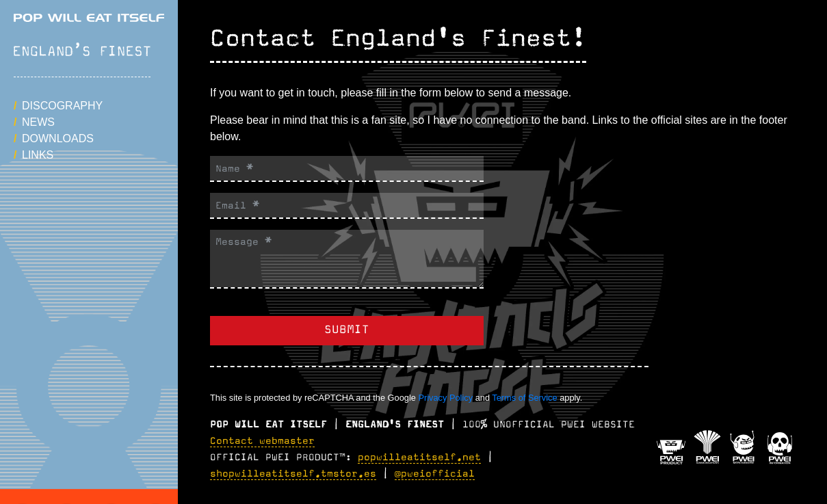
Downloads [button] (58, 138)
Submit (347, 330)
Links (38, 155)
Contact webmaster (262, 441)
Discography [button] (62, 106)
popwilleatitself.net (419, 457)
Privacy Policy (445, 398)
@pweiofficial (435, 474)
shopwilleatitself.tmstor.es (293, 474)
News (38, 122)
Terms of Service (524, 398)
